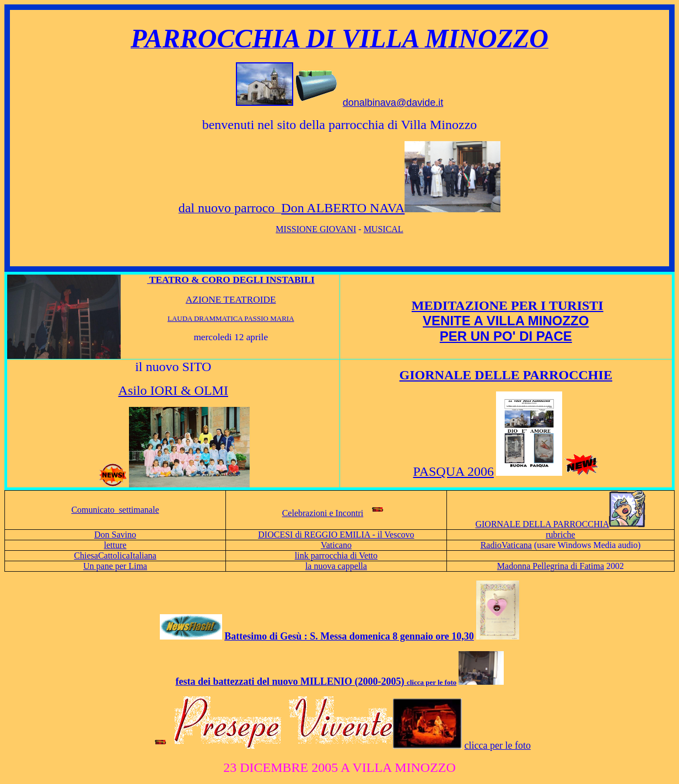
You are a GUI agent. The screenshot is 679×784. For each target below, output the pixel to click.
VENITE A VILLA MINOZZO (506, 321)
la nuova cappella (336, 566)
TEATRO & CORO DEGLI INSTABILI (231, 280)
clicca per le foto (498, 745)
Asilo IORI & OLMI (173, 390)
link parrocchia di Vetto (336, 555)
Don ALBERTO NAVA (343, 208)
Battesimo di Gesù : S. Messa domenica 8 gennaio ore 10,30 (349, 636)
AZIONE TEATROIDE (231, 300)
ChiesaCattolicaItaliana (115, 555)
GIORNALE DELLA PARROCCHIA (560, 524)
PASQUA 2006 (454, 471)
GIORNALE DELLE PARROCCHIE (506, 375)
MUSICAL (384, 229)
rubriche (560, 535)
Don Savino (115, 535)
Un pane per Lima (115, 566)
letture (115, 545)
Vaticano (336, 545)
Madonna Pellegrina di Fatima (551, 566)
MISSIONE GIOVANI (316, 229)
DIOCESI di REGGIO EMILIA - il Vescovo (336, 535)
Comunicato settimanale (115, 510)
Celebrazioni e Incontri (323, 513)
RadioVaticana (506, 545)
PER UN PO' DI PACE (506, 336)
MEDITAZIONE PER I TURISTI (508, 305)
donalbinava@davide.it (393, 103)
